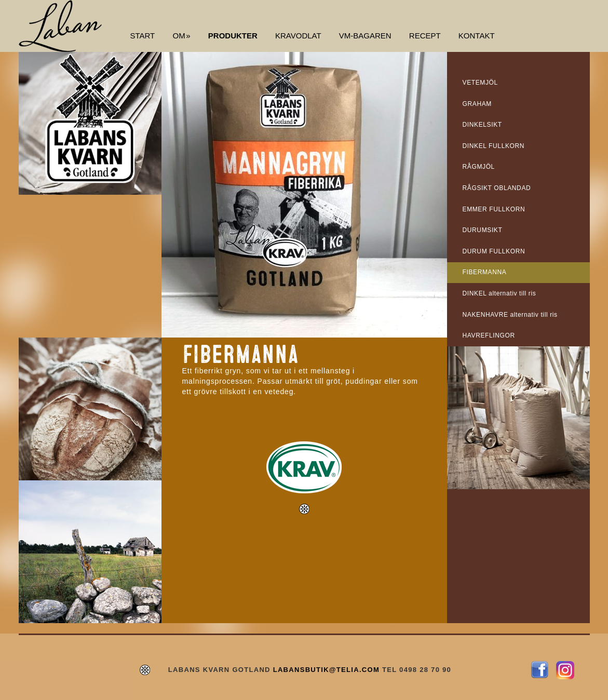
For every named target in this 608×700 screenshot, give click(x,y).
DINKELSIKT (482, 125)
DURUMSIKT (483, 230)
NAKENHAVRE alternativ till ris (510, 315)
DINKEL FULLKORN (494, 146)
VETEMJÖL (480, 83)
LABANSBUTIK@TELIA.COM (326, 670)
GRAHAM (477, 104)
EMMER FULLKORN (494, 209)
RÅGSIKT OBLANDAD (497, 188)
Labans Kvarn (60, 26)
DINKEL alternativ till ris (499, 293)
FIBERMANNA (485, 272)
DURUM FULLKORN (494, 251)
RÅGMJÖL (479, 167)
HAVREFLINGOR (489, 335)
